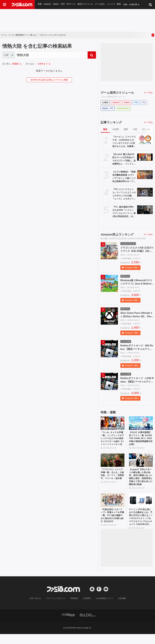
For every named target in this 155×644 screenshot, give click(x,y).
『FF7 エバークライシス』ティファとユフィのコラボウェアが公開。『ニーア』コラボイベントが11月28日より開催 (124, 194)
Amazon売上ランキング (117, 234)
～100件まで (42, 64)
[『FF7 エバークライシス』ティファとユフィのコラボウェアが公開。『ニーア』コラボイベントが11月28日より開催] (145, 192)
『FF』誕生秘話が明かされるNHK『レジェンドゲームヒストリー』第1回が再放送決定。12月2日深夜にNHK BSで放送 (124, 212)
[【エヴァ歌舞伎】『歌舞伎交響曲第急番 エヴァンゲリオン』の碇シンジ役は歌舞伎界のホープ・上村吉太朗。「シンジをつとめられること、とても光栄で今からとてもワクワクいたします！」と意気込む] (145, 175)
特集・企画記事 (131, 4)
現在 (105, 129)
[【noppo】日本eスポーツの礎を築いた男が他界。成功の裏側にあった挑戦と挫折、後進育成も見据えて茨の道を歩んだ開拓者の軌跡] (141, 465)
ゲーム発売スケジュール (117, 93)
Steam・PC (108, 108)
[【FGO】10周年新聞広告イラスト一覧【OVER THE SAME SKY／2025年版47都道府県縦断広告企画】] (141, 423)
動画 (119, 4)
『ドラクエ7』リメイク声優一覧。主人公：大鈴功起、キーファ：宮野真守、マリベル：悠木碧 (112, 482)
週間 (126, 129)
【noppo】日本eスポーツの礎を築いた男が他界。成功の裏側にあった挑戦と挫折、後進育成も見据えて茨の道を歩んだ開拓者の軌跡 (141, 484)
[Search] (51, 55)
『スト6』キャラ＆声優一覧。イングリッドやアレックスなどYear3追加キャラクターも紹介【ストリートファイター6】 (112, 441)
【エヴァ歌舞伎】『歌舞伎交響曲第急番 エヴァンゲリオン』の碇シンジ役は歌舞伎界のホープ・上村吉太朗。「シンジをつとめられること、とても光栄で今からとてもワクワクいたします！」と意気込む (124, 177)
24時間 (115, 129)
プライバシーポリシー (57, 608)
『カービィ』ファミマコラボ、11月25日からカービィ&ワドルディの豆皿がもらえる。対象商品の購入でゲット (124, 142)
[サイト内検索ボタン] (150, 5)
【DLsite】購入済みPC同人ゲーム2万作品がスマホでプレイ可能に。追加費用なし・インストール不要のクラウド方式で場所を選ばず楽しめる (124, 159)
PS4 (144, 102)
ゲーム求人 (100, 4)
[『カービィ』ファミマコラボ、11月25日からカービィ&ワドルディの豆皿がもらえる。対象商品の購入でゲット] (145, 140)
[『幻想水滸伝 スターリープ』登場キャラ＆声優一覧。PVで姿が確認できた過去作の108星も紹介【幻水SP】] (113, 508)
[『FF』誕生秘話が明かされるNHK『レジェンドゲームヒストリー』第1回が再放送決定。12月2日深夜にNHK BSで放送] (145, 210)
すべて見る (148, 93)
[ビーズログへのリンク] (88, 625)
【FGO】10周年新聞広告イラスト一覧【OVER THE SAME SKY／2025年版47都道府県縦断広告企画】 (141, 439)
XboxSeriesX (123, 108)
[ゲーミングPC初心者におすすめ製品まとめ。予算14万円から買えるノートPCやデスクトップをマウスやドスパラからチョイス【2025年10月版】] (141, 508)
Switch (56, 4)
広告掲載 (119, 608)
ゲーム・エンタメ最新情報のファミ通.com (19, 35)
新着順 (15, 64)
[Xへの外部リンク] (92, 599)
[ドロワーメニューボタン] (5, 5)
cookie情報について (103, 608)
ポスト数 (146, 129)
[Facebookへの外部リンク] (99, 599)
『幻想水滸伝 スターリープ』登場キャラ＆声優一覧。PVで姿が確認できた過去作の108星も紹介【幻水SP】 (112, 526)
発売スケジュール (85, 4)
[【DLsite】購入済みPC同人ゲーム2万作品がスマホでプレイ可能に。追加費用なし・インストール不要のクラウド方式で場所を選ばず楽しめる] (145, 157)
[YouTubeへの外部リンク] (106, 599)
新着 (40, 4)
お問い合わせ (37, 608)
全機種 (105, 102)
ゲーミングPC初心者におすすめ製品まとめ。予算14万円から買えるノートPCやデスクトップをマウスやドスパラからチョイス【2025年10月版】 (140, 526)
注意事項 (86, 608)
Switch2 (47, 4)
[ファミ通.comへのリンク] (22, 5)
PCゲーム (71, 4)
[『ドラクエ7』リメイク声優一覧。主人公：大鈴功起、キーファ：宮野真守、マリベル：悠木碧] (113, 465)
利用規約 (74, 608)
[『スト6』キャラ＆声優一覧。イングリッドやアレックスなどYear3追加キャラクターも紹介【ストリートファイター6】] (113, 423)
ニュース (111, 4)
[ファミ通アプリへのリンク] (68, 625)
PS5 (63, 4)
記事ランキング (111, 122)
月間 (135, 129)
